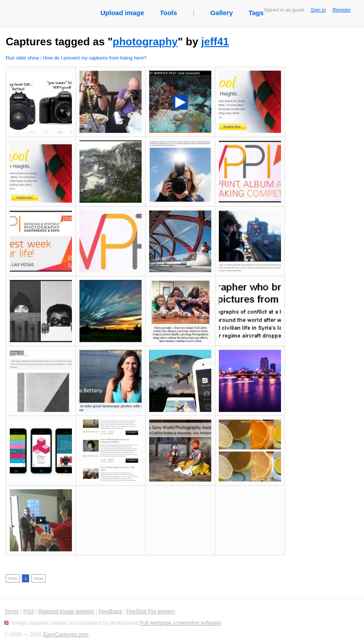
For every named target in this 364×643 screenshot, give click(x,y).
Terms (12, 611)
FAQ (28, 611)
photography (145, 42)
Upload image (122, 13)
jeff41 (215, 42)
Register (342, 10)
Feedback (110, 611)
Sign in (318, 10)
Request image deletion (66, 611)
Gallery (222, 13)
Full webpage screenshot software (180, 623)
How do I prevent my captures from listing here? (95, 58)
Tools (168, 13)
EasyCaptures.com (66, 635)
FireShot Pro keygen (151, 611)
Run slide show (22, 58)
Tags (256, 13)
